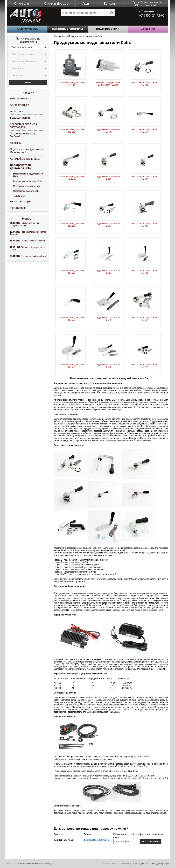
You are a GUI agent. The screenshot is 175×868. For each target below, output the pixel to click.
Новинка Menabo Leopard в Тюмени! (28, 233)
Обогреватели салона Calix (26, 191)
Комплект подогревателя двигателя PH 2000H (108, 84)
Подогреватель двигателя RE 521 (108, 272)
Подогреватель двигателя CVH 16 (72, 84)
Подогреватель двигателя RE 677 (145, 366)
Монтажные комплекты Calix (27, 186)
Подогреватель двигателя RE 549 (108, 319)
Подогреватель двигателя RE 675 (108, 366)
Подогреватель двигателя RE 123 (145, 84)
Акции (86, 3)
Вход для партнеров (160, 864)
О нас (115, 864)
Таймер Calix (19, 196)
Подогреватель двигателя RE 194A (72, 178)
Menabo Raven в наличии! (28, 241)
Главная (106, 864)
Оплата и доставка (140, 864)
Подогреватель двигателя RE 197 (145, 178)
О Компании (22, 3)
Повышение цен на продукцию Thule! (24, 224)
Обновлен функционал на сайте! (28, 248)
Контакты (110, 3)
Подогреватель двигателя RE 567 (145, 319)
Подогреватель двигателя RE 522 (145, 272)
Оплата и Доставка (56, 3)
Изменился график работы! (28, 256)
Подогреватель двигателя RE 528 (72, 319)
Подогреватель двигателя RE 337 (145, 225)
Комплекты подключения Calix (28, 181)
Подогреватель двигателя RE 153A (108, 131)
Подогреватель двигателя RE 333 (108, 225)
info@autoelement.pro (96, 840)
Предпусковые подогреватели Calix (29, 175)
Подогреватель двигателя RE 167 (145, 131)
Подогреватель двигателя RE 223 (72, 225)
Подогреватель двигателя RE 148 (72, 131)
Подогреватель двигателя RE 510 (72, 272)
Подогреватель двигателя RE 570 (72, 366)
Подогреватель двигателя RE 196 (108, 178)
